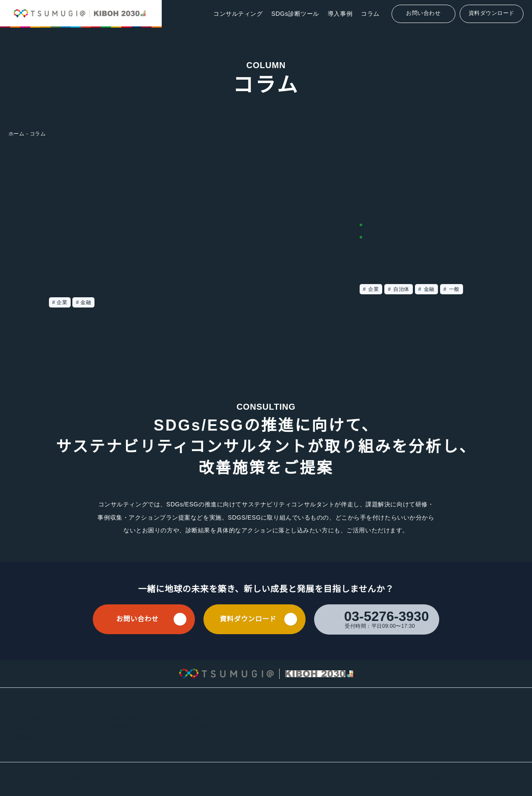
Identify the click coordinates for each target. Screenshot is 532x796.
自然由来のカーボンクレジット (49, 737)
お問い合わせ (423, 13)
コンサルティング (239, 14)
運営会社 (79, 779)
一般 (453, 289)
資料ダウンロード (492, 13)
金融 (428, 289)
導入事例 (340, 14)
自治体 (401, 289)
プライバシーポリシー (36, 779)
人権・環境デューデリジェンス (49, 719)
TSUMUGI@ (123, 719)
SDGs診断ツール (296, 14)
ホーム (16, 134)
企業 (373, 289)
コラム (370, 14)
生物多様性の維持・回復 (42, 728)
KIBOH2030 (123, 728)
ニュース (246, 719)
